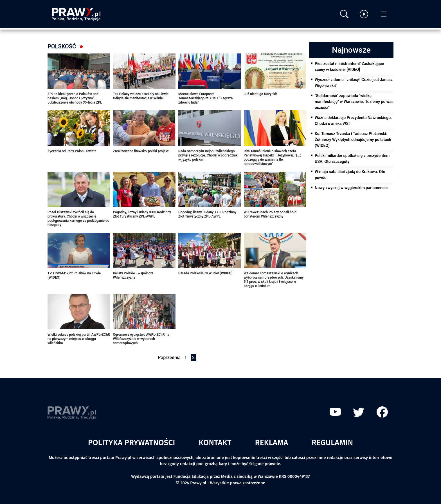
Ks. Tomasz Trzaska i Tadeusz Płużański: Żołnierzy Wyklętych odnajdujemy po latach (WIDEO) (353, 140)
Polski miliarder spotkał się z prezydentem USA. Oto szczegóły (352, 159)
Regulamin (332, 443)
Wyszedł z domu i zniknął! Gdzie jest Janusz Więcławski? (354, 83)
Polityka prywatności (132, 443)
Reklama (272, 443)
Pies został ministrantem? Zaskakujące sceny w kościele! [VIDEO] (349, 67)
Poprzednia (169, 358)
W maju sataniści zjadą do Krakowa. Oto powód (350, 175)
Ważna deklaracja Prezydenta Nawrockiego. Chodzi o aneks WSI (353, 121)
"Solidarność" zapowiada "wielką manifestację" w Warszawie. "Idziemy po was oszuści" (354, 102)
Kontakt (215, 443)
